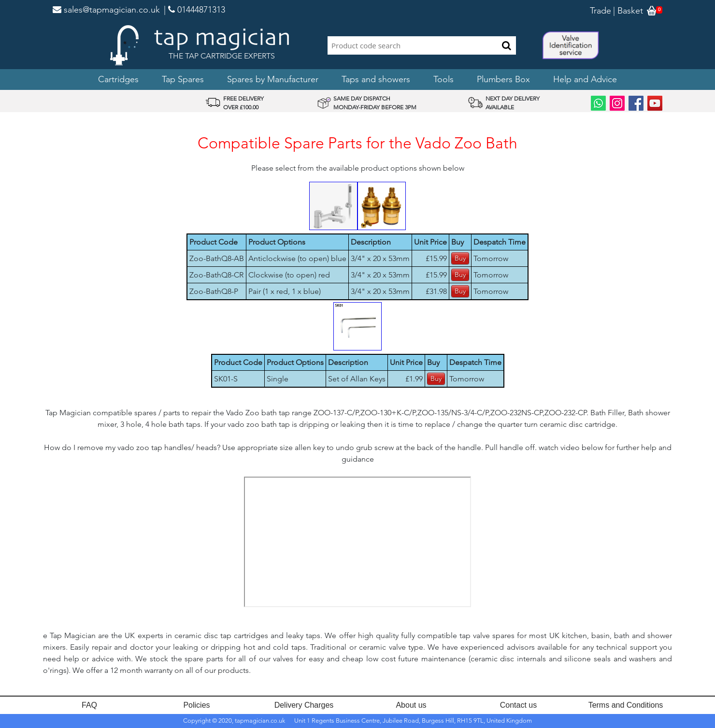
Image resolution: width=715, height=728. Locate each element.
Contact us (518, 705)
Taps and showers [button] (376, 79)
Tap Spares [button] (183, 79)
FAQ (89, 705)
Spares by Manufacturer (273, 79)
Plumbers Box (503, 79)
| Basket (628, 11)
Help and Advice (585, 79)
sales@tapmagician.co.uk (106, 10)
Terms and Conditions (626, 705)
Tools (443, 79)
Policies (196, 705)
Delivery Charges (304, 705)
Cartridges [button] (118, 79)
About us (411, 705)
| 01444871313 (194, 10)
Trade (601, 11)
